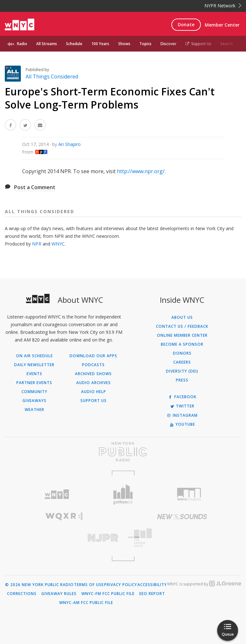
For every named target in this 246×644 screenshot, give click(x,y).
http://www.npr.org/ (141, 171)
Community (34, 392)
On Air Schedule (34, 356)
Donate (186, 24)
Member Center (222, 25)
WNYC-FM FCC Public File (108, 594)
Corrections (22, 594)
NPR (37, 244)
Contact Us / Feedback (182, 326)
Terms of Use (89, 585)
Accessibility (152, 585)
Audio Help (94, 392)
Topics (145, 44)
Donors (182, 353)
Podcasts (93, 365)
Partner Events (34, 383)
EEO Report (152, 594)
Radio (22, 44)
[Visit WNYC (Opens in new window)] (57, 494)
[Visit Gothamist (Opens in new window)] (123, 494)
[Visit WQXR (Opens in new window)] (64, 516)
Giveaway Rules (59, 594)
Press (182, 380)
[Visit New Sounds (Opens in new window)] (182, 517)
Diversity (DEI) (182, 371)
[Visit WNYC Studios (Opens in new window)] (189, 494)
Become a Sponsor (182, 344)
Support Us (198, 44)
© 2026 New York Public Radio (39, 585)
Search (227, 44)
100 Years (100, 44)
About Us (182, 318)
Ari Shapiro (70, 144)
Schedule (74, 44)
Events (34, 374)
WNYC (58, 244)
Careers (182, 362)
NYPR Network (223, 6)
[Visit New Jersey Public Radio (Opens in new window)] (64, 538)
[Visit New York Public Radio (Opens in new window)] (123, 452)
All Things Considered (52, 76)
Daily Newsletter (34, 365)
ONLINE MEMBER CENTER (182, 335)
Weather (34, 410)
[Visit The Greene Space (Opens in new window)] (182, 538)
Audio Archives (94, 383)
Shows (124, 44)
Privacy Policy (121, 585)
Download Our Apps (93, 356)
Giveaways (34, 401)
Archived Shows (93, 374)
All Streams (47, 44)
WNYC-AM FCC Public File (86, 603)
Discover (168, 44)
